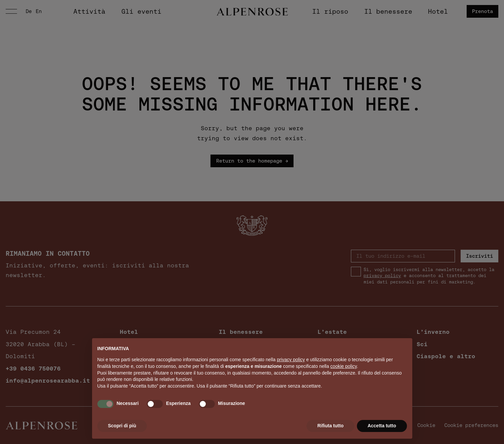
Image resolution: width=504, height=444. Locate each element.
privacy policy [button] (291, 360)
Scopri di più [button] (122, 426)
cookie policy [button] (343, 366)
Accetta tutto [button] (382, 426)
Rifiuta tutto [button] (330, 426)
